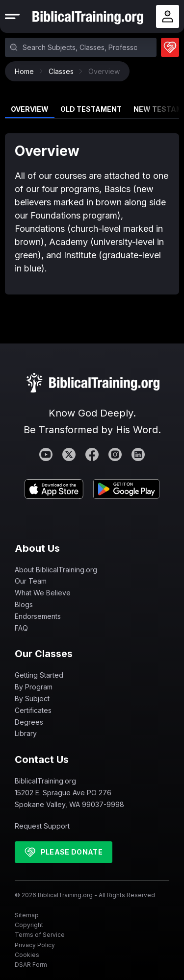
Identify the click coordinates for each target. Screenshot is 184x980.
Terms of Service (40, 935)
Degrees (29, 722)
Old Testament (91, 109)
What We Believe (43, 593)
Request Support (42, 826)
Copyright (29, 925)
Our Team (31, 581)
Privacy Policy (35, 945)
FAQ (21, 628)
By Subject (32, 698)
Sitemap (27, 915)
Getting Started (39, 675)
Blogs (24, 604)
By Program (34, 687)
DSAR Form (31, 965)
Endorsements (38, 616)
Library (26, 733)
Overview (30, 109)
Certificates (33, 710)
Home (27, 71)
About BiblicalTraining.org (56, 570)
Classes (64, 71)
